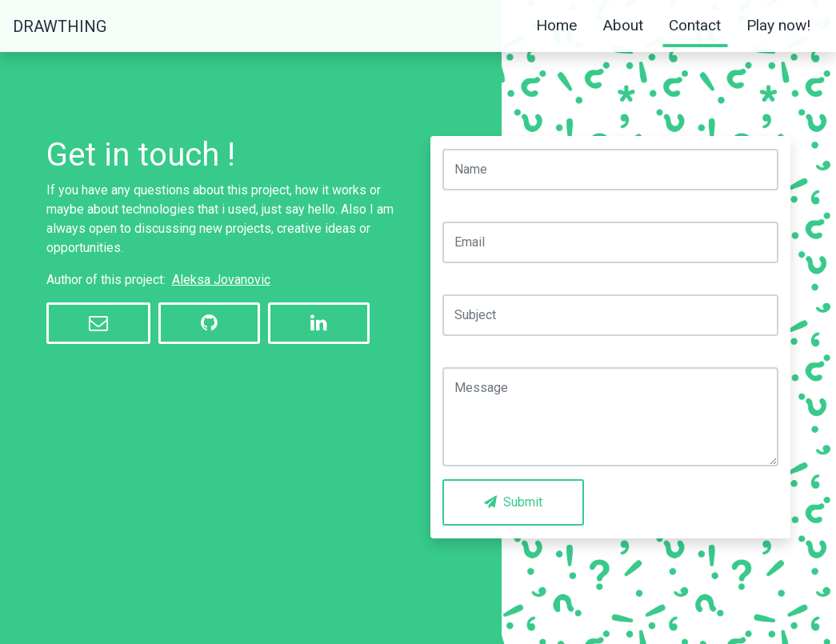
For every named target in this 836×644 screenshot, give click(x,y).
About (623, 25)
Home (556, 25)
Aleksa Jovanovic (221, 280)
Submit (513, 502)
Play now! (778, 25)
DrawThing (60, 26)
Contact (695, 25)
